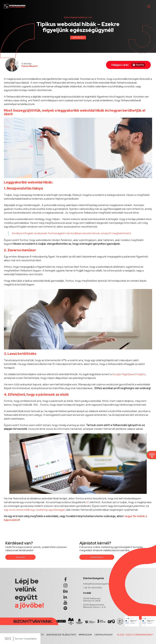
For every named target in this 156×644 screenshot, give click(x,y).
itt (110, 233)
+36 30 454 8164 (92, 588)
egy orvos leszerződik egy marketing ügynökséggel (34, 510)
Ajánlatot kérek (97, 557)
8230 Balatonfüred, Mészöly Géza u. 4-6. (95, 606)
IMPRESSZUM (85, 635)
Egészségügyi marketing (75, 17)
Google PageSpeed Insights (129, 374)
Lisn (90, 17)
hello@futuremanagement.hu (99, 584)
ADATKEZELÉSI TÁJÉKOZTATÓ (61, 635)
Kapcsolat (20, 557)
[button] (149, 6)
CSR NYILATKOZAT (104, 635)
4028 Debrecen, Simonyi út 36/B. (92, 600)
